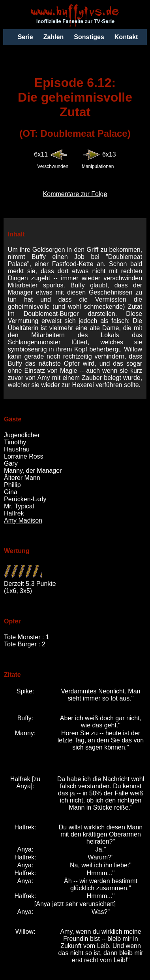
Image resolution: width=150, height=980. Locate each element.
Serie (25, 37)
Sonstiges (89, 37)
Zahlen (54, 37)
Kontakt (126, 37)
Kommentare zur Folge (75, 194)
